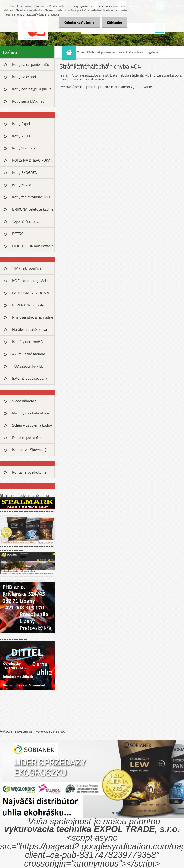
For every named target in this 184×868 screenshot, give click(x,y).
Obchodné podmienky (101, 52)
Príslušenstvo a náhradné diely (33, 319)
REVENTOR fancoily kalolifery (28, 307)
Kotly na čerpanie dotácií (32, 64)
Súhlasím (114, 23)
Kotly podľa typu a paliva (32, 89)
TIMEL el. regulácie (27, 268)
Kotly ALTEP (22, 136)
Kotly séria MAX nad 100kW (28, 103)
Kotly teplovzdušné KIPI (31, 197)
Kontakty (106, 64)
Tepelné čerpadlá (26, 221)
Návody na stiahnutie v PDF (31, 415)
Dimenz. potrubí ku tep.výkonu (27, 439)
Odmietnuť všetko (77, 23)
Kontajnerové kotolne (29, 472)
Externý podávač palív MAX (30, 380)
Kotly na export (24, 77)
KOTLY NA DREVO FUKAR (32, 160)
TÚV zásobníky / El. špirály (28, 368)
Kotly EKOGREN (25, 172)
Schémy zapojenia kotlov (32, 425)
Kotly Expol (21, 124)
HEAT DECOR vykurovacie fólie (33, 247)
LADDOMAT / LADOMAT (32, 293)
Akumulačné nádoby (29, 354)
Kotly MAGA (22, 185)
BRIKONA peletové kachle (33, 209)
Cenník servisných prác (83, 64)
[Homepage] (69, 52)
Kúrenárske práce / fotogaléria (138, 52)
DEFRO (18, 234)
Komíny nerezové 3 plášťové (28, 343)
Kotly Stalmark (24, 148)
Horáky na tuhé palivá (30, 329)
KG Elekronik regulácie (30, 281)
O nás (81, 52)
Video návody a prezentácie (24, 402)
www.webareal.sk (51, 731)
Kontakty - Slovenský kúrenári (29, 451)
